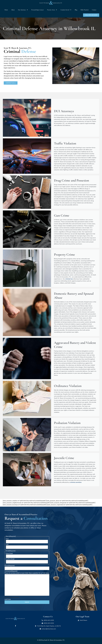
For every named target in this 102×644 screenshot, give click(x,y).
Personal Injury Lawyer (38, 10)
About (13, 10)
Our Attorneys (23, 10)
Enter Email (9, 554)
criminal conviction (76, 482)
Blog (76, 10)
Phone (10, 566)
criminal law (69, 279)
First (7, 539)
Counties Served (66, 10)
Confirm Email (10, 559)
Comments (11, 571)
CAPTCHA (8, 599)
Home (6, 10)
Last (7, 544)
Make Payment (85, 10)
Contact (94, 10)
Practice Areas (52, 10)
